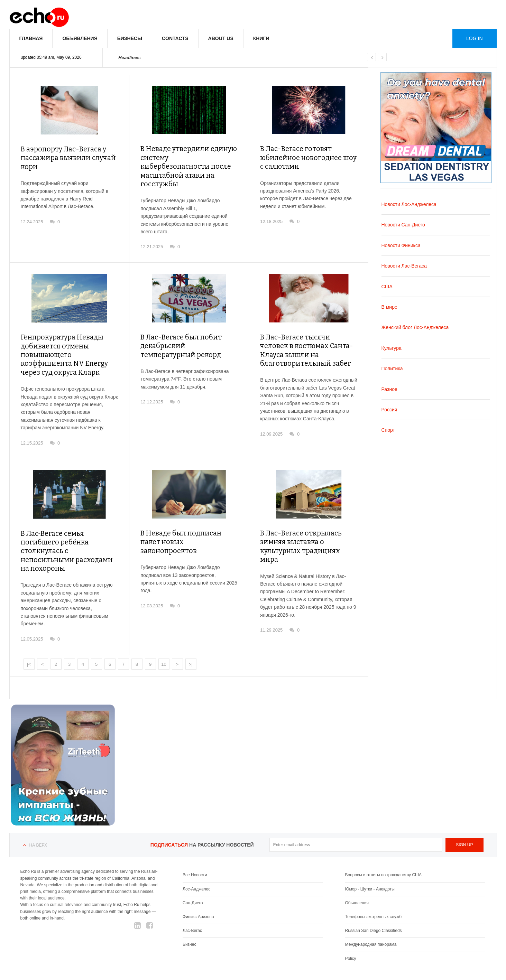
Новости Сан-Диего (403, 225)
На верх (38, 819)
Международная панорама (371, 918)
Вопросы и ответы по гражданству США (384, 848)
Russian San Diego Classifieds (374, 904)
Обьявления (357, 876)
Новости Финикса (401, 245)
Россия (389, 410)
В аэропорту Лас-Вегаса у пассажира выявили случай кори (64, 157)
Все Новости (195, 848)
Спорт (388, 430)
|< (29, 638)
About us (221, 38)
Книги (261, 38)
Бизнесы (130, 38)
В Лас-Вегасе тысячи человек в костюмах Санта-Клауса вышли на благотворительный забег (308, 337)
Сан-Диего (193, 876)
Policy (351, 932)
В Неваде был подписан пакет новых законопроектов (187, 522)
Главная (31, 38)
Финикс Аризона (198, 890)
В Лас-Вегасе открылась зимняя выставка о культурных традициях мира (308, 526)
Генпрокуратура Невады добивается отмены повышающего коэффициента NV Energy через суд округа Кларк (67, 342)
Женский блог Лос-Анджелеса (415, 327)
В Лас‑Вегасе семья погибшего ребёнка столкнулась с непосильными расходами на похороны (67, 530)
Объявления (80, 38)
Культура (392, 348)
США (387, 287)
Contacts (175, 38)
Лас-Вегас (192, 904)
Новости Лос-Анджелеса (409, 204)
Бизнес (189, 918)
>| (191, 638)
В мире (389, 307)
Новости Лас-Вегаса (404, 266)
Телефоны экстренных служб (373, 890)
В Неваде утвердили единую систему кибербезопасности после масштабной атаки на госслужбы (185, 160)
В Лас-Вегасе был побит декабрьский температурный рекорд (186, 333)
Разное (389, 389)
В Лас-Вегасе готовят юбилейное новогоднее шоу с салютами (306, 156)
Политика (392, 368)
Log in (474, 38)
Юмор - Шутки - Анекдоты (370, 862)
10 (164, 638)
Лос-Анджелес (196, 862)
